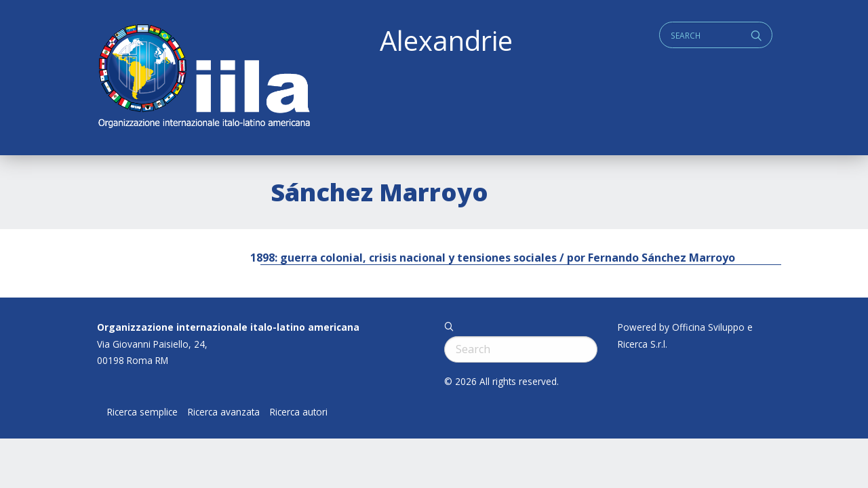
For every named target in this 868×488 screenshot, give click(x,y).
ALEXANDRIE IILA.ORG (203, 78)
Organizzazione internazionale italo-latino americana (228, 327)
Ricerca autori (299, 412)
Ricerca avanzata (224, 412)
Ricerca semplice (142, 412)
